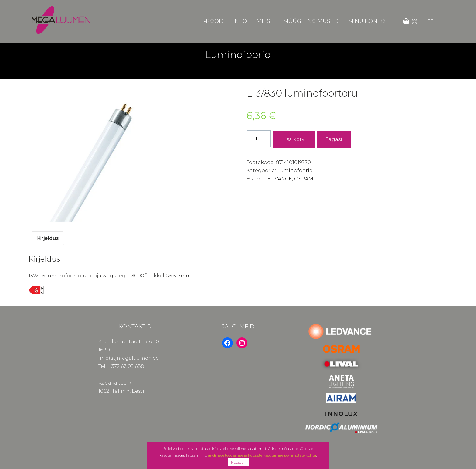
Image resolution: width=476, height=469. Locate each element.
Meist (265, 21)
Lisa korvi (294, 139)
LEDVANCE (278, 179)
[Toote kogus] (259, 139)
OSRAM (304, 179)
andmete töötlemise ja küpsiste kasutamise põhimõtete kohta (262, 455)
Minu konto (367, 21)
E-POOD (212, 21)
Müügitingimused (311, 21)
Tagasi (334, 139)
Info (240, 21)
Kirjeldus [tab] (48, 238)
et (430, 21)
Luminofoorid (295, 171)
